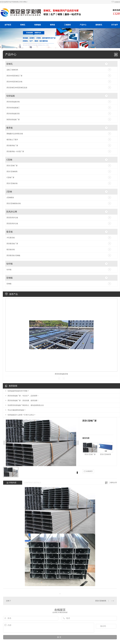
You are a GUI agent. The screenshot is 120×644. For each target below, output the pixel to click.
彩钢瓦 (23, 25)
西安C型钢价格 (12, 183)
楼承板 (52, 25)
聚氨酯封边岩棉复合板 (15, 134)
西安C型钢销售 (12, 171)
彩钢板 (10, 278)
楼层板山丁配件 (12, 140)
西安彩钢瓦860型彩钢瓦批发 (17, 88)
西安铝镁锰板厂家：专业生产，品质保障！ (23, 396)
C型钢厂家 (10, 177)
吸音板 (10, 232)
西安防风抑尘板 (12, 218)
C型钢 (9, 160)
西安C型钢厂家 (12, 166)
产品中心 (83, 25)
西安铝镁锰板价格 (13, 102)
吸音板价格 (11, 249)
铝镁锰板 (38, 25)
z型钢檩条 (10, 197)
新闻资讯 (99, 25)
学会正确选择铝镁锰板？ (17, 410)
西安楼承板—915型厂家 (15, 151)
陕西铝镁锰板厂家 (13, 119)
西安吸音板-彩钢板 (13, 255)
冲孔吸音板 (11, 238)
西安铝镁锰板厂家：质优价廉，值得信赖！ (23, 400)
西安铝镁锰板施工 (13, 108)
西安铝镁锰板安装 (13, 114)
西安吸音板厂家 (12, 244)
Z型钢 (9, 192)
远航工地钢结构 (12, 70)
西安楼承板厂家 (12, 145)
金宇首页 (8, 25)
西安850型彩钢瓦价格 (14, 82)
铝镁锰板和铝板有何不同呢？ (18, 391)
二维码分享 (113, 483)
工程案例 (67, 25)
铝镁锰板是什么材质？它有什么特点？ (22, 415)
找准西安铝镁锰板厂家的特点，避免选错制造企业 (26, 405)
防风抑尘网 (12, 212)
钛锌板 (10, 264)
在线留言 (117, 2)
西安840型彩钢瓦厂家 (14, 76)
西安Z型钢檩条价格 (14, 203)
